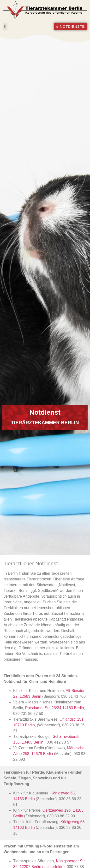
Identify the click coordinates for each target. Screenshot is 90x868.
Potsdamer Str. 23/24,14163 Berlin (55, 708)
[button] (5, 27)
